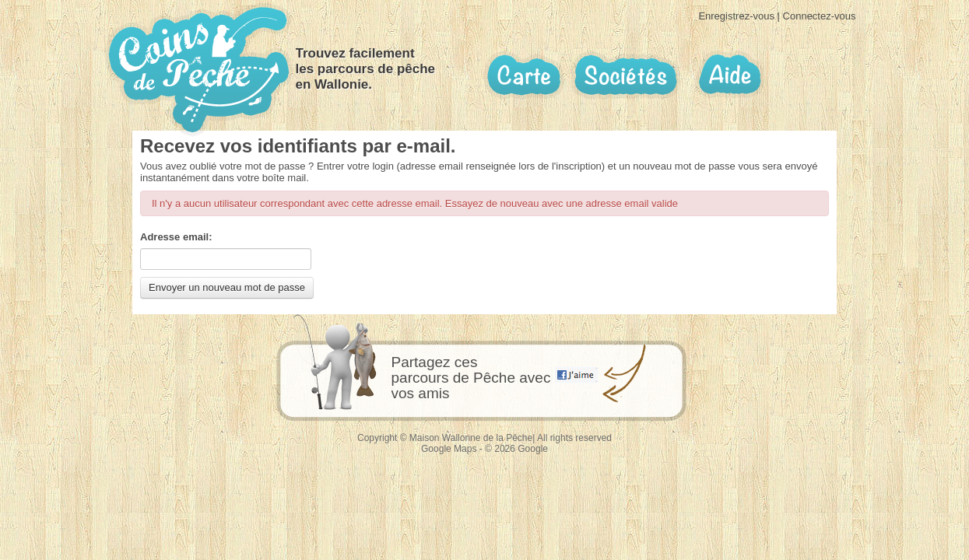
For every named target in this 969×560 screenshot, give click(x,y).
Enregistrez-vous (736, 16)
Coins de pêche (199, 70)
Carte (524, 75)
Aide (729, 75)
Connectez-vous (820, 16)
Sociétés (626, 75)
